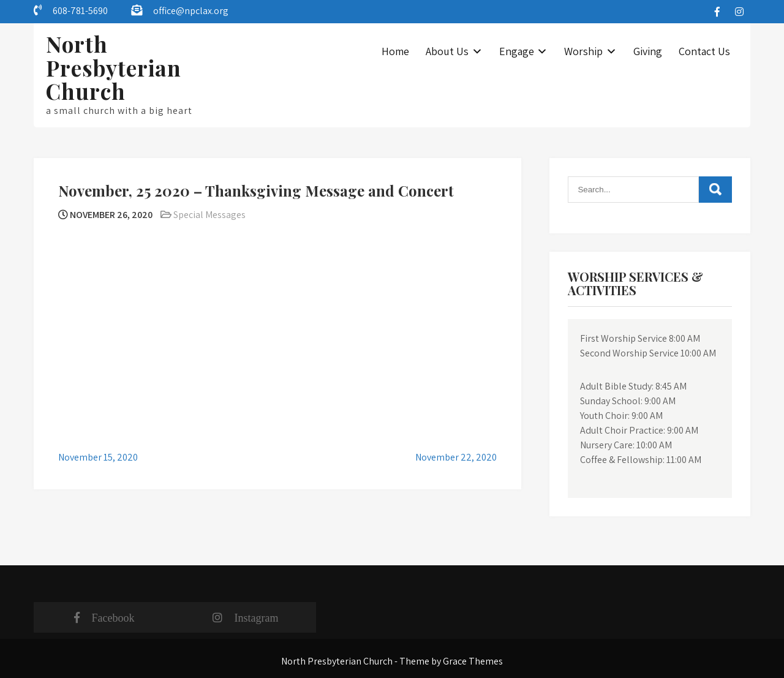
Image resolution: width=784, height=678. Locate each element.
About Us (447, 51)
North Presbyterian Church (114, 67)
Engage (517, 51)
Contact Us (704, 51)
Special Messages (209, 215)
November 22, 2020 (456, 457)
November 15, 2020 (98, 457)
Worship (583, 51)
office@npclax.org (191, 11)
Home (395, 51)
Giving (648, 51)
